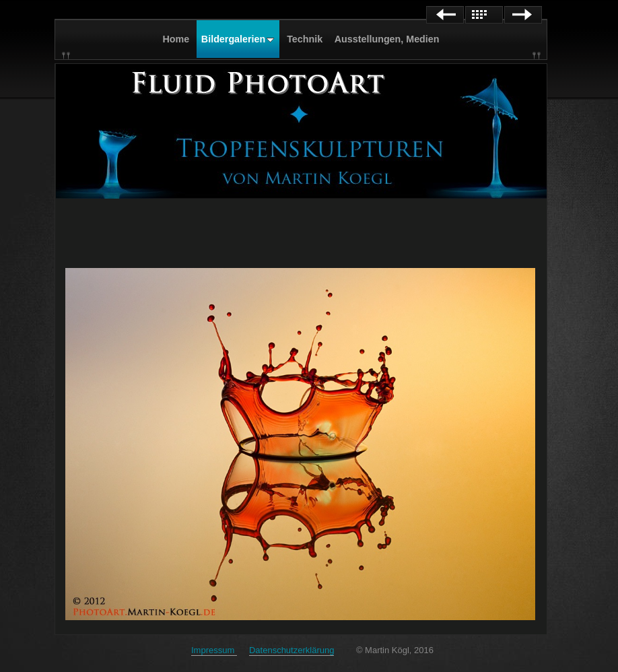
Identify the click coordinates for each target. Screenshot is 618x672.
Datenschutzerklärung (291, 650)
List (484, 15)
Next (523, 15)
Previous (445, 15)
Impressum (214, 650)
